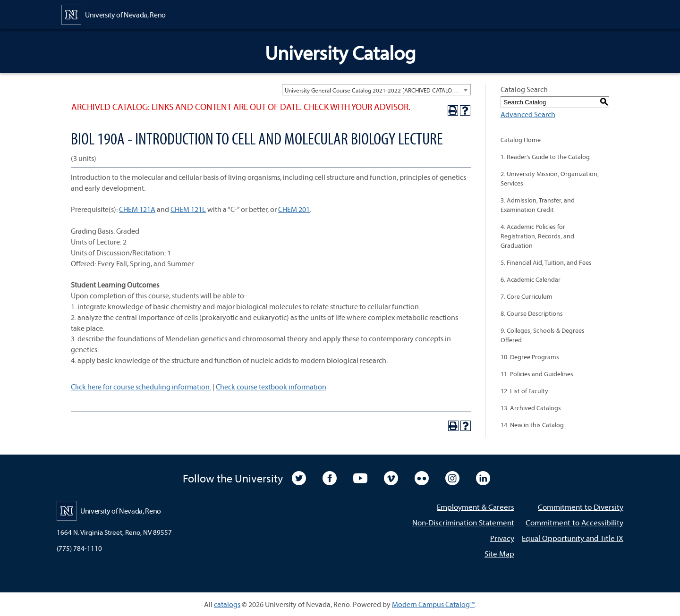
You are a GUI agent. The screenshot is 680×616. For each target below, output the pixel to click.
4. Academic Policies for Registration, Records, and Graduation (537, 236)
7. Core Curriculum (527, 296)
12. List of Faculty (524, 391)
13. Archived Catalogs (531, 408)
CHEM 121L (188, 209)
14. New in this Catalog (532, 425)
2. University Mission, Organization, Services (550, 178)
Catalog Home (521, 140)
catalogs (227, 604)
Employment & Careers (476, 507)
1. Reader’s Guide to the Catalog (545, 157)
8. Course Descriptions (532, 313)
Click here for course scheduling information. (141, 387)
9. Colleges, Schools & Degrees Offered (543, 335)
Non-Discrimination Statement (463, 522)
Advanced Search (528, 114)
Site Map (499, 553)
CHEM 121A (137, 209)
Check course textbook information (271, 387)
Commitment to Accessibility (574, 522)
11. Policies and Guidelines (537, 374)
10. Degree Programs (530, 357)
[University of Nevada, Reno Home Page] (114, 14)
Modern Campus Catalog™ (433, 604)
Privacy (502, 538)
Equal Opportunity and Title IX (573, 538)
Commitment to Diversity (581, 507)
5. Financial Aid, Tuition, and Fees (546, 262)
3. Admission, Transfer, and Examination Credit (538, 205)
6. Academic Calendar (531, 279)
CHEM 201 (294, 209)
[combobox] (376, 90)
